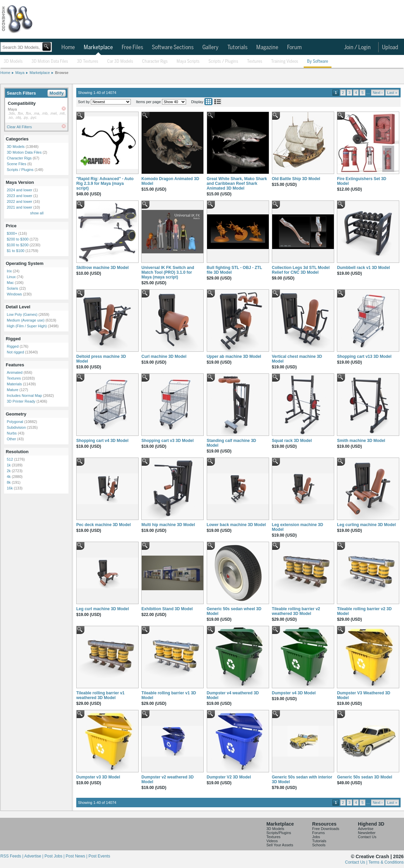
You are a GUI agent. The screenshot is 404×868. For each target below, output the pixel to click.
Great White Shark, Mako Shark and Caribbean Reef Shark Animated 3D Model (237, 184)
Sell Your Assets (280, 845)
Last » (392, 93)
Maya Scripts (188, 62)
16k (10, 488)
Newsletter (367, 833)
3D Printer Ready (21, 401)
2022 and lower (19, 201)
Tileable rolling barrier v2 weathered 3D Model (296, 611)
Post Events (99, 856)
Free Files (132, 47)
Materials (14, 384)
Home (68, 47)
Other (12, 439)
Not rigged (15, 352)
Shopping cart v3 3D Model (167, 441)
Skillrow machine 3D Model (103, 268)
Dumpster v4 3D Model (294, 693)
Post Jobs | (55, 856)
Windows (14, 294)
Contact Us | (357, 862)
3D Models (13, 62)
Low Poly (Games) (22, 314)
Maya (20, 73)
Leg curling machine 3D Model (366, 525)
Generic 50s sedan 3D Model (365, 777)
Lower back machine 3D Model (236, 525)
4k (9, 477)
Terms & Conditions (386, 862)
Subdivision (16, 427)
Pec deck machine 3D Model (104, 525)
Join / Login (357, 47)
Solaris (13, 288)
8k (9, 482)
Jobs (316, 837)
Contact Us (367, 837)
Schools (319, 845)
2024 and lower (19, 190)
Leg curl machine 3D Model (103, 609)
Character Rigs (155, 62)
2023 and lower (19, 196)
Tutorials (237, 47)
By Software (318, 62)
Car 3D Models (120, 62)
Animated (15, 372)
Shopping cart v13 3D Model (364, 356)
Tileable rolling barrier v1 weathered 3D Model (100, 695)
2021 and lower (19, 207)
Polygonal (15, 422)
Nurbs (12, 433)
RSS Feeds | (12, 856)
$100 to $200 (18, 245)
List (218, 102)
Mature (13, 390)
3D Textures (88, 62)
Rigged (13, 346)
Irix (9, 271)
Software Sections (173, 47)
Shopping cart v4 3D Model (102, 441)
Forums (318, 833)
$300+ (12, 233)
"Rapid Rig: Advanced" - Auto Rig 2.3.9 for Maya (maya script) (105, 184)
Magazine (267, 47)
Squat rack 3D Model (292, 441)
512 (10, 459)
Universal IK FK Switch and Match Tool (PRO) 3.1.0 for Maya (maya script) (168, 272)
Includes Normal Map (24, 396)
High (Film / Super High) (27, 326)
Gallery (210, 47)
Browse (62, 73)
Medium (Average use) (26, 320)
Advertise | (34, 856)
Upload (390, 47)
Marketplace (98, 47)
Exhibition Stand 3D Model (167, 609)
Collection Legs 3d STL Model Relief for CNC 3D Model (301, 270)
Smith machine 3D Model (361, 441)
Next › (378, 93)
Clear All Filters (19, 127)
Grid (208, 102)
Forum (294, 47)
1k (9, 465)
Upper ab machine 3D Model (234, 356)
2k (9, 471)
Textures (255, 62)
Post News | (77, 856)
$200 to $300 (18, 239)
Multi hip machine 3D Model (168, 525)
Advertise (366, 829)
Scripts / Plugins (223, 62)
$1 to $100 (16, 251)
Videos (272, 841)
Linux (11, 277)
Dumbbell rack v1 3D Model (363, 268)
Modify (57, 93)
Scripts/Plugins (279, 833)
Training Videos (285, 62)
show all (37, 213)
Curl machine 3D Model (164, 356)
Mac (10, 283)
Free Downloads (326, 829)
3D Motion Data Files (50, 62)
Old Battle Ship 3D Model (296, 179)
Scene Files (16, 164)
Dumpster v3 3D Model (98, 777)
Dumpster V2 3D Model (229, 777)
